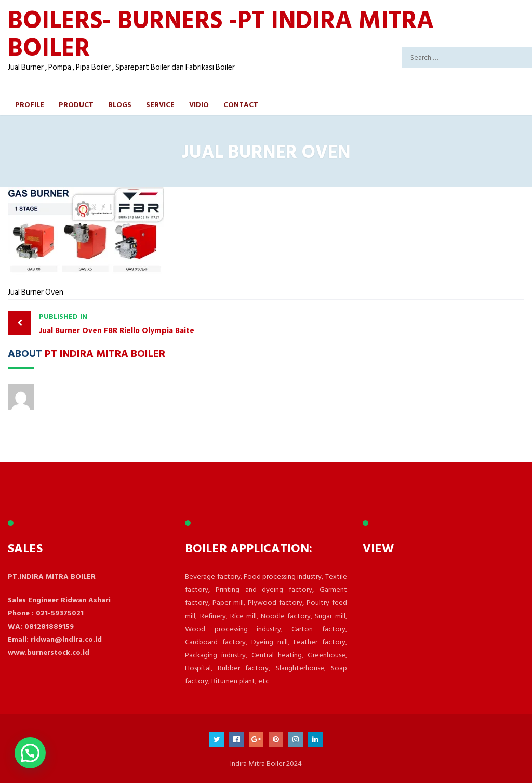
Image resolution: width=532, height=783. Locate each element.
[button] (30, 753)
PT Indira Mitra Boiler (105, 353)
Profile (30, 104)
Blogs (120, 104)
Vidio (199, 104)
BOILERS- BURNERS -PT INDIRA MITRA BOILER (221, 33)
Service (160, 104)
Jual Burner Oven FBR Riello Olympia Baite (150, 323)
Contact (241, 104)
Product (76, 104)
